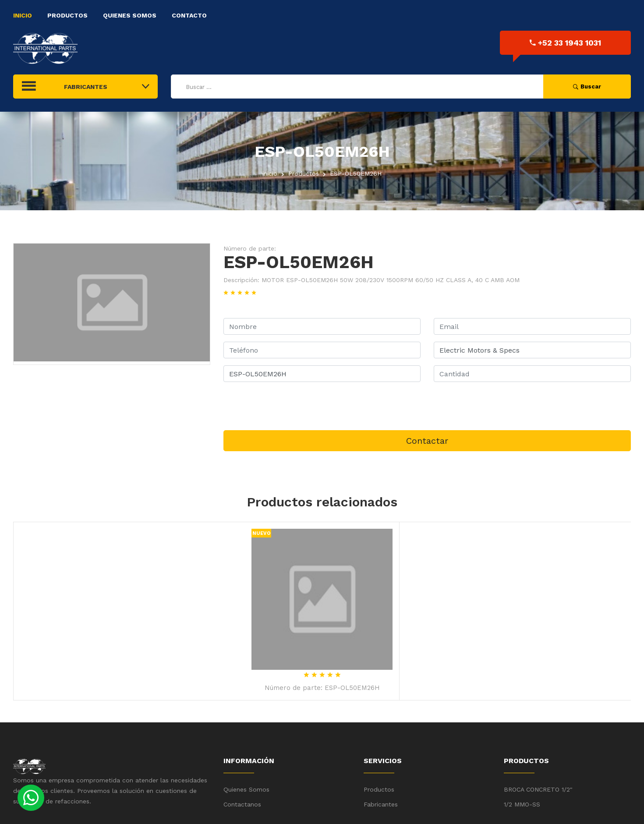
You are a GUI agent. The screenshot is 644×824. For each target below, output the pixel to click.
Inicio (23, 15)
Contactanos (242, 804)
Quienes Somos (130, 15)
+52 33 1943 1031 (565, 43)
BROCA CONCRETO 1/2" (538, 789)
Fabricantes (381, 804)
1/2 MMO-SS (522, 804)
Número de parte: (250, 248)
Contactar (427, 441)
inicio (270, 173)
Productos (67, 15)
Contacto (189, 15)
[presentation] (290, 406)
